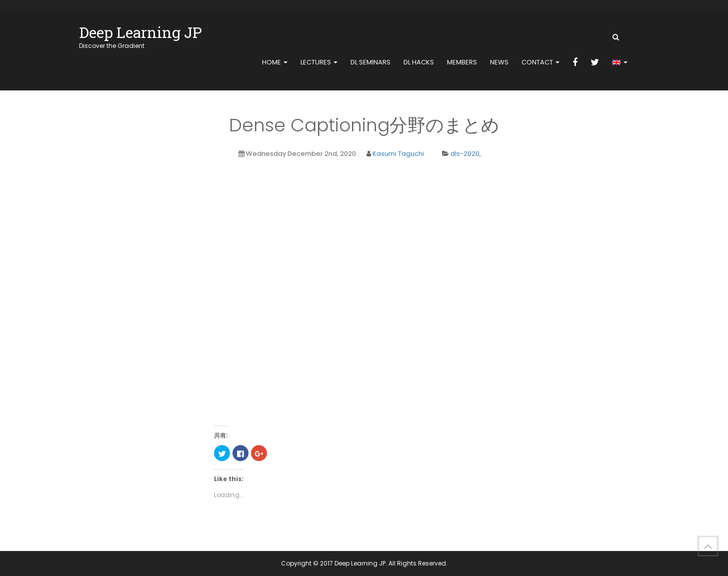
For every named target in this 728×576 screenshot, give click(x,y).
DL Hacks (419, 62)
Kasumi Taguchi (398, 154)
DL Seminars (370, 62)
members (462, 62)
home (275, 62)
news (499, 62)
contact (540, 62)
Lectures (319, 62)
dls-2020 (465, 154)
